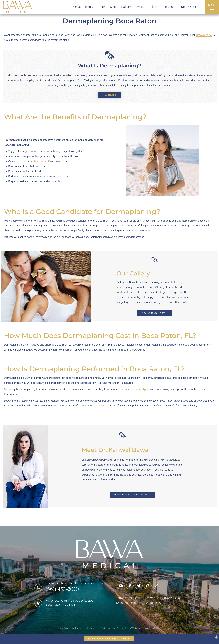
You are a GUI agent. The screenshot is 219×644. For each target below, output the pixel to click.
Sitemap (150, 598)
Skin (113, 7)
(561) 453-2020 (189, 7)
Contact (168, 7)
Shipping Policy (126, 603)
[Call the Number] (69, 588)
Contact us (99, 409)
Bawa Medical (204, 35)
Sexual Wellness (83, 7)
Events (141, 7)
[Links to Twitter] (139, 586)
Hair (102, 7)
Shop (154, 7)
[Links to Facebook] (130, 586)
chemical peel (41, 164)
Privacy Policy (171, 598)
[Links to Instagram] (148, 586)
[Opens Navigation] (212, 10)
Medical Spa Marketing (99, 628)
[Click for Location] (69, 603)
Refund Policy (152, 603)
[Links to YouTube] (121, 586)
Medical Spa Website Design (133, 628)
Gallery (126, 7)
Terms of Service (127, 598)
